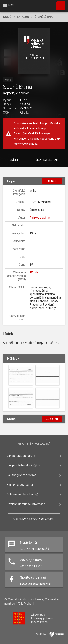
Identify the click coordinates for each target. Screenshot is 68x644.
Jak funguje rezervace (21, 475)
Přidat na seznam (46, 160)
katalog (23, 17)
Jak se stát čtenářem (21, 456)
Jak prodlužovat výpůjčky (24, 465)
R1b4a (34, 272)
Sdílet (14, 160)
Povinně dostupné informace (26, 504)
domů (7, 17)
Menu (9, 5)
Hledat (59, 4)
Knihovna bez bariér (20, 485)
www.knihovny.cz (27, 144)
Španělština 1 (45, 17)
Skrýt (52, 181)
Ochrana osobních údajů (22, 494)
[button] (34, 51)
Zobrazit (52, 419)
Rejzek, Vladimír (16, 93)
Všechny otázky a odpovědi (34, 519)
